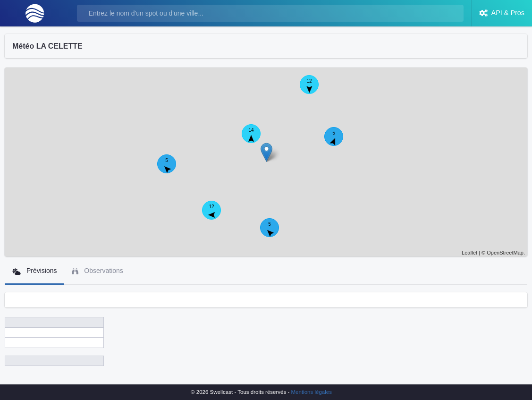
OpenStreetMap (505, 253)
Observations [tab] (97, 271)
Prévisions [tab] (34, 271)
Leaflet (469, 253)
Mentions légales (312, 392)
